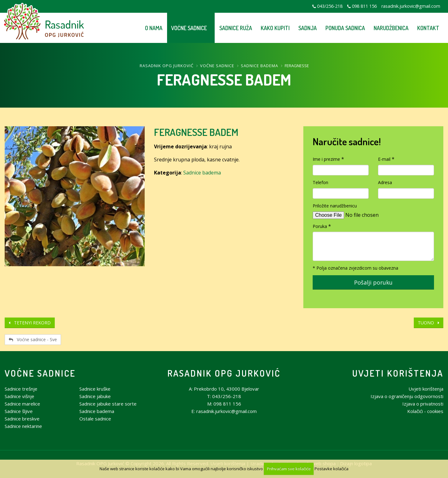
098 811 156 (364, 6)
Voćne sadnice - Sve (33, 339)
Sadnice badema (259, 66)
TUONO (429, 323)
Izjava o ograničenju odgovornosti (407, 396)
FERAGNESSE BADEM (196, 132)
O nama (154, 28)
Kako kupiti (275, 28)
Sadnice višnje (19, 396)
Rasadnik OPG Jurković (167, 66)
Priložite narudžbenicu (335, 206)
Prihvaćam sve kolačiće (289, 469)
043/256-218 (330, 6)
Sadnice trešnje (21, 389)
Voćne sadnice (189, 28)
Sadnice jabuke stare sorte (108, 404)
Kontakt (428, 28)
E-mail (384, 159)
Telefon (320, 182)
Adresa (385, 182)
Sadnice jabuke (95, 396)
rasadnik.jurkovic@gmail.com (411, 6)
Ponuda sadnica (345, 28)
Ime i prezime (326, 159)
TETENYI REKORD (30, 323)
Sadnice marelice (22, 404)
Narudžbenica (391, 28)
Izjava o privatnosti (423, 404)
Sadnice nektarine (23, 426)
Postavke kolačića (331, 469)
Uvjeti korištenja (398, 373)
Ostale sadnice (95, 419)
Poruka (320, 226)
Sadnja (308, 28)
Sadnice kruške (95, 389)
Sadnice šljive (19, 411)
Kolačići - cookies (425, 411)
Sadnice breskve (22, 419)
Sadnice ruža (236, 28)
